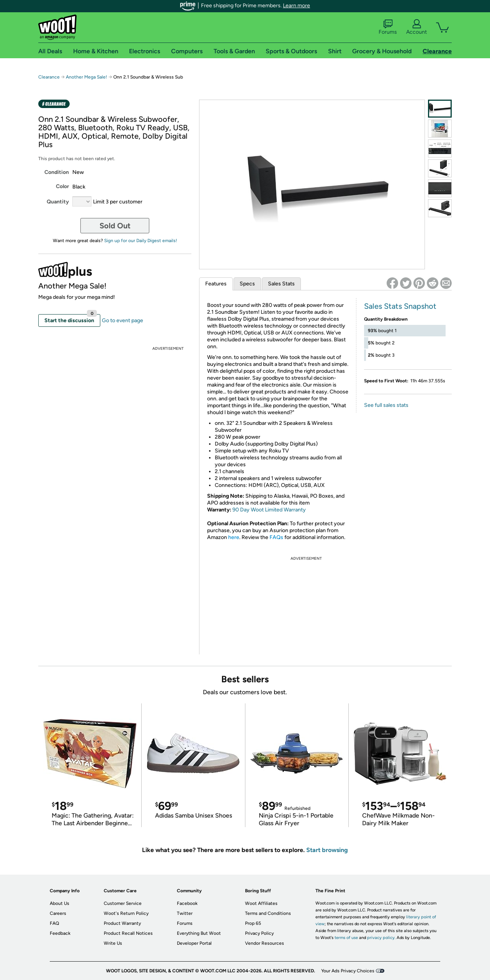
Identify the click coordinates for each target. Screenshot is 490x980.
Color (62, 186)
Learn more (296, 6)
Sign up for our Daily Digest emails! (141, 241)
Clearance (49, 77)
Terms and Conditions (268, 913)
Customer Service (123, 903)
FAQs (276, 537)
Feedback (60, 933)
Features (216, 284)
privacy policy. (381, 938)
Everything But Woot (199, 933)
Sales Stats (281, 284)
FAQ (54, 923)
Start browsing (327, 850)
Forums (388, 27)
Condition (57, 172)
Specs (247, 284)
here (234, 537)
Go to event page (122, 320)
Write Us (113, 943)
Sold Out (115, 226)
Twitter (185, 913)
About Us (60, 903)
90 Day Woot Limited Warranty (269, 510)
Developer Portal (194, 943)
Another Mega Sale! (87, 77)
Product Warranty (122, 923)
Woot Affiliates (261, 903)
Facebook (187, 903)
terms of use (346, 938)
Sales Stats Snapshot (400, 306)
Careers (58, 913)
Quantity (58, 202)
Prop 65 (253, 923)
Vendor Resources (265, 943)
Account (416, 27)
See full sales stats (386, 405)
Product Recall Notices (128, 933)
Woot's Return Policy (126, 913)
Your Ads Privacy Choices (348, 971)
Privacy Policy (259, 933)
